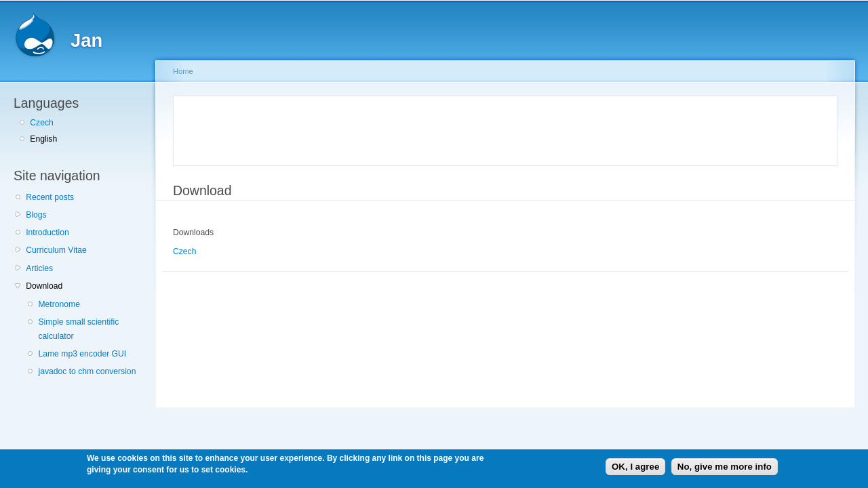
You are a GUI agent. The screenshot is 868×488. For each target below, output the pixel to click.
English (43, 139)
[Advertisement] (340, 128)
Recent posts (50, 197)
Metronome (59, 304)
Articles (39, 268)
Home (183, 71)
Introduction (47, 232)
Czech (41, 123)
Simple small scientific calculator (78, 329)
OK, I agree (635, 467)
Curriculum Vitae (56, 250)
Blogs (36, 215)
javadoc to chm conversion (87, 371)
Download (44, 286)
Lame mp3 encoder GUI (82, 354)
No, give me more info (725, 467)
